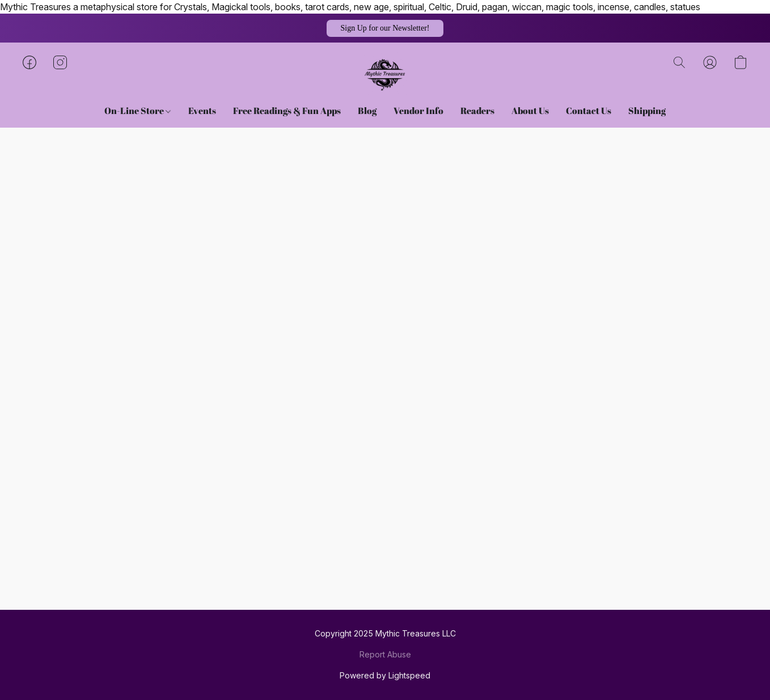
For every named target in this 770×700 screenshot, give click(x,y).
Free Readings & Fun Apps (287, 111)
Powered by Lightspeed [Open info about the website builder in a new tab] (385, 675)
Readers (477, 111)
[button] (385, 28)
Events (202, 111)
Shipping (647, 111)
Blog (367, 111)
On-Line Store (137, 111)
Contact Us (589, 111)
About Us (530, 111)
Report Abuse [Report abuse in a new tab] (385, 654)
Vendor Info (418, 111)
